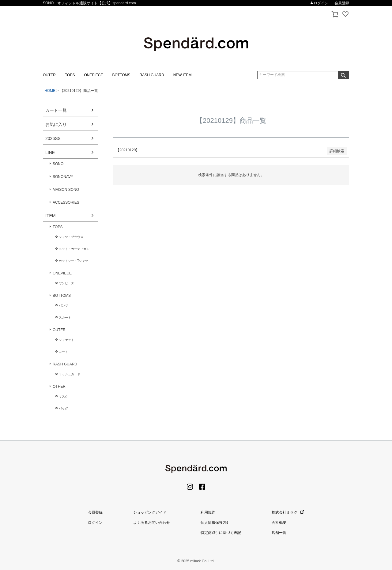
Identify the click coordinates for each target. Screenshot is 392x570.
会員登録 (342, 3)
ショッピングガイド (150, 512)
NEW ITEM (183, 75)
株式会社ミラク (288, 512)
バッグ (63, 408)
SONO (58, 164)
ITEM (50, 216)
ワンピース (66, 283)
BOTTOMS (121, 75)
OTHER (59, 387)
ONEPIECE (93, 75)
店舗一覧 (279, 533)
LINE (50, 153)
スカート (65, 317)
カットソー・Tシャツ (73, 261)
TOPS (70, 75)
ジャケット (66, 340)
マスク (63, 396)
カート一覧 (56, 110)
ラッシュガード (70, 374)
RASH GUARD (152, 75)
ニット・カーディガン (74, 249)
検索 (343, 75)
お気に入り (56, 124)
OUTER (49, 75)
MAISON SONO (66, 190)
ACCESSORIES (66, 202)
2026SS (53, 138)
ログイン (319, 3)
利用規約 (208, 512)
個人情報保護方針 (215, 523)
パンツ (63, 306)
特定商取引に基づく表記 (221, 533)
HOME (50, 91)
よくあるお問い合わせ (152, 523)
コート (63, 352)
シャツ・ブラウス (71, 237)
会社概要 (279, 523)
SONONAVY (63, 177)
